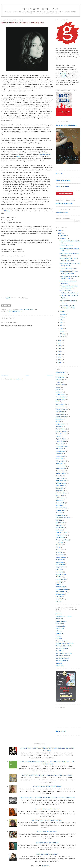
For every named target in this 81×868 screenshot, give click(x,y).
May (61, 325)
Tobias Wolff (60, 555)
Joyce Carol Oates (61, 439)
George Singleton (61, 461)
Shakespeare (60, 525)
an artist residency (45, 154)
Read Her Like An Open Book (65, 643)
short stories (60, 380)
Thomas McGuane (61, 481)
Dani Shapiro (60, 582)
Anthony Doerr (60, 456)
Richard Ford (60, 419)
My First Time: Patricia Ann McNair (47, 820)
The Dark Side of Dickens (47, 854)
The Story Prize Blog (62, 661)
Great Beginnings (61, 429)
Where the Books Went (66, 246)
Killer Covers (60, 624)
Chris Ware (59, 545)
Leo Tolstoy (59, 572)
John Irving (59, 500)
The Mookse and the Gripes (64, 653)
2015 (60, 349)
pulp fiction (59, 542)
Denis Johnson (60, 486)
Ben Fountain (60, 495)
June (61, 323)
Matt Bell (59, 584)
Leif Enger (59, 596)
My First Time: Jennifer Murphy (47, 786)
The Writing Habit (61, 397)
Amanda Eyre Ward (62, 579)
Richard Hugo (60, 594)
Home (27, 375)
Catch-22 (59, 436)
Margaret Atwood (61, 535)
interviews (59, 454)
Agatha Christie (61, 441)
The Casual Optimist (62, 648)
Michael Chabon (61, 510)
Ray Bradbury (60, 537)
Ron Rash (59, 520)
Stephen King (60, 412)
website (9, 298)
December (63, 236)
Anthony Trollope (61, 493)
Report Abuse (61, 731)
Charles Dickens (61, 394)
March (62, 331)
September (63, 314)
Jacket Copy (60, 619)
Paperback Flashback (62, 589)
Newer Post (4, 375)
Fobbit (58, 387)
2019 (60, 233)
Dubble (58, 547)
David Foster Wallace (62, 446)
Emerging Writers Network (64, 616)
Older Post (50, 375)
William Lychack (61, 574)
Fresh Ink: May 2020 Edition (66, 125)
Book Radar (59, 530)
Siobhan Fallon (60, 491)
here (19, 156)
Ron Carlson (60, 505)
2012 (60, 357)
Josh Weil (59, 513)
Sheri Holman (60, 562)
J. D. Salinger (60, 550)
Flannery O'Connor (62, 409)
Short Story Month (61, 434)
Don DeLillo (60, 488)
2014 (60, 351)
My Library (59, 426)
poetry (58, 389)
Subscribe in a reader (62, 212)
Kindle (58, 421)
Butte (9, 311)
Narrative (59, 636)
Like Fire (59, 631)
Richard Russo (60, 523)
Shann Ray (59, 476)
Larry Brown (60, 569)
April (62, 328)
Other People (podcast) (63, 641)
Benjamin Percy (61, 424)
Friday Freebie (60, 372)
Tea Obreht (59, 552)
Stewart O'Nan (60, 478)
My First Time (60, 377)
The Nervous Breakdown (63, 656)
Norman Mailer (60, 503)
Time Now (59, 663)
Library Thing (60, 628)
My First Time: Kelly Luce (47, 843)
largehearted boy (61, 626)
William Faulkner (61, 483)
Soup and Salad (60, 399)
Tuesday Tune (17, 311)
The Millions (60, 651)
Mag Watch (59, 560)
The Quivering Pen (41, 9)
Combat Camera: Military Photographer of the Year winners (47, 798)
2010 (60, 363)
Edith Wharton (60, 498)
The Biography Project (62, 540)
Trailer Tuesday (61, 385)
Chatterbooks (60, 599)
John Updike (60, 463)
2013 (60, 354)
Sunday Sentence (61, 375)
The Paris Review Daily (63, 658)
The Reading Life (61, 404)
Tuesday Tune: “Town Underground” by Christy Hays (22, 23)
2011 (60, 360)
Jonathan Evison (61, 471)
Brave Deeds (60, 458)
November (63, 238)
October (62, 311)
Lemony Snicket (61, 515)
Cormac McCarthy (61, 508)
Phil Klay (59, 601)
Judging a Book (61, 468)
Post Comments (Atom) (16, 379)
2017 (60, 343)
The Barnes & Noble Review (64, 646)
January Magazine (61, 621)
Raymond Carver (61, 414)
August (62, 317)
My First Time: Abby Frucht (47, 809)
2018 (60, 340)
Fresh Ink (59, 392)
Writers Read (60, 666)
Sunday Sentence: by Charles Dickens (47, 775)
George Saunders (61, 557)
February (63, 334)
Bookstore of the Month (63, 518)
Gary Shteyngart (61, 567)
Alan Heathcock (61, 451)
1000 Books (59, 577)
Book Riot (59, 614)
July (61, 320)
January (62, 337)
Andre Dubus (60, 527)
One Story (59, 638)
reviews (58, 382)
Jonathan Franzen (61, 466)
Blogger (46, 866)
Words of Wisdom (61, 473)
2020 (60, 230)
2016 (60, 346)
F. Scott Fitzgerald (61, 431)
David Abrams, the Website (64, 203)
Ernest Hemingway (62, 417)
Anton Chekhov (61, 565)
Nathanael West (60, 587)
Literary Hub (60, 633)
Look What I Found (62, 532)
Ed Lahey (7, 211)
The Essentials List (61, 592)
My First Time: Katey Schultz (68, 268)
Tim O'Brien (60, 449)
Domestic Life (60, 407)
